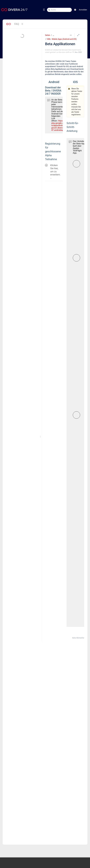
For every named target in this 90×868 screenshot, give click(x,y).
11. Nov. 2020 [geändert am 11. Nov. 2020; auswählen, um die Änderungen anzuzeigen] (77, 52)
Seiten (48, 35)
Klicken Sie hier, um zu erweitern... (53, 171)
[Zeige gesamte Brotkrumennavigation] (53, 35)
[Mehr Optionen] (71, 35)
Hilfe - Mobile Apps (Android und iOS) (62, 39)
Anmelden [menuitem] (83, 10)
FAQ (17, 24)
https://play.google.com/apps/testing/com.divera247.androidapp (58, 125)
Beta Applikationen (60, 44)
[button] (75, 10)
